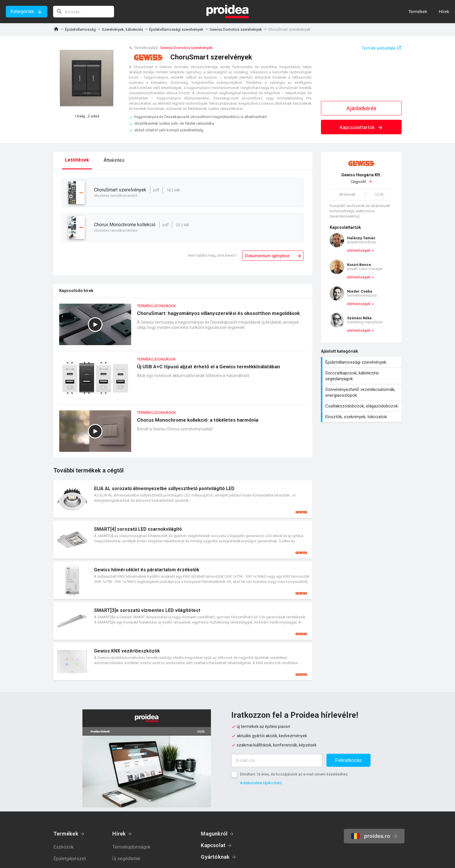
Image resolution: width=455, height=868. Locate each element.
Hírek (119, 834)
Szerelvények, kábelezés (122, 29)
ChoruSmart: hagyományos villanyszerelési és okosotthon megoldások (183, 327)
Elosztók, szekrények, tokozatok (362, 417)
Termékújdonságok (131, 847)
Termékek (66, 834)
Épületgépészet (70, 859)
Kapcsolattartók (361, 127)
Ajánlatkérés (361, 108)
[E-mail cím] (277, 761)
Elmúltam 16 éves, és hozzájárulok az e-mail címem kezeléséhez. (294, 774)
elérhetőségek (359, 251)
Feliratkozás (349, 760)
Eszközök (64, 847)
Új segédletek (126, 859)
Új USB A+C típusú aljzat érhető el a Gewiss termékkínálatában (183, 381)
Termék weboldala (379, 48)
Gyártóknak (215, 857)
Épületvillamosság (80, 29)
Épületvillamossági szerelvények (176, 29)
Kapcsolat (213, 845)
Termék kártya (183, 499)
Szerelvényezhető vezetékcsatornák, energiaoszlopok (362, 392)
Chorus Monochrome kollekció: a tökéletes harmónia (183, 434)
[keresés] (84, 12)
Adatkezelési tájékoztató (261, 783)
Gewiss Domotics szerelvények (236, 29)
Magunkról (214, 834)
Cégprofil (361, 178)
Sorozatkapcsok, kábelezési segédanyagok (362, 376)
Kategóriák (22, 11)
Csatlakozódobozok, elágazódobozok (362, 406)
